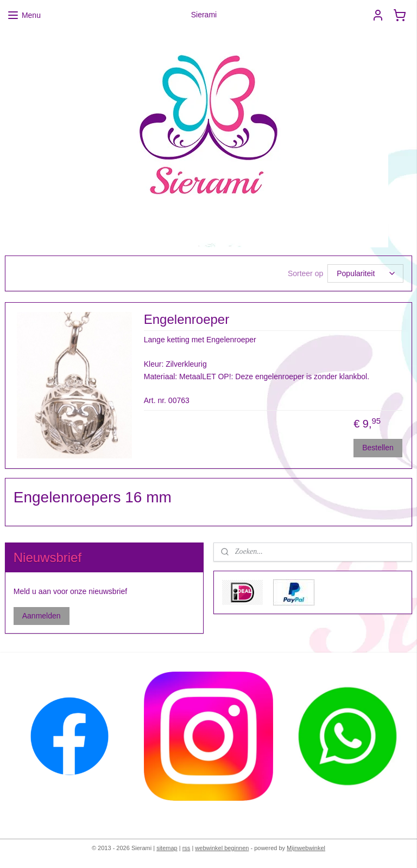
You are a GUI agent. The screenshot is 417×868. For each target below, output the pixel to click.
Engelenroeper (187, 319)
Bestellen (378, 448)
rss (187, 848)
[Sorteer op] (365, 273)
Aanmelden (42, 616)
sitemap (167, 848)
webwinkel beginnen (222, 848)
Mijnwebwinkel (306, 848)
